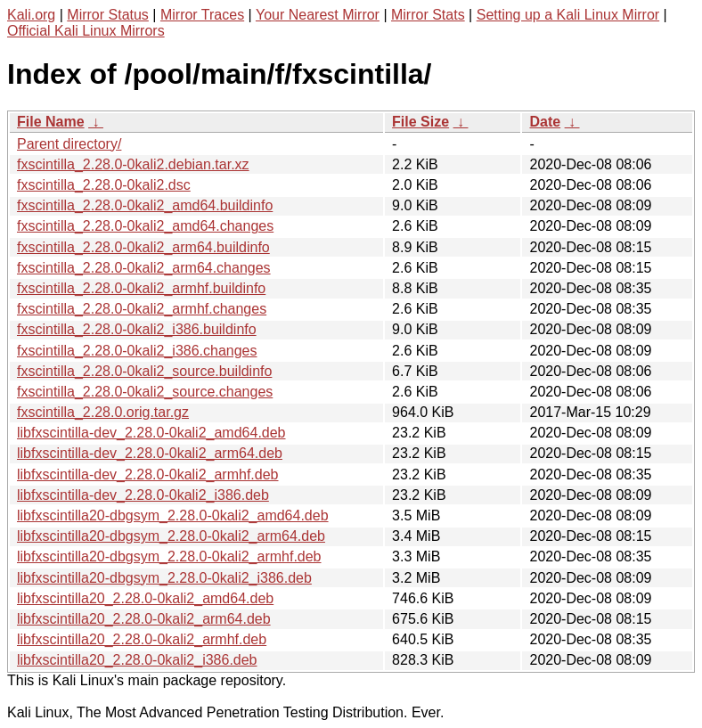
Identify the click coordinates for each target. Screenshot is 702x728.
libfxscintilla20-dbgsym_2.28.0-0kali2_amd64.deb (173, 515)
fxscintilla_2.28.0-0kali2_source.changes (145, 392)
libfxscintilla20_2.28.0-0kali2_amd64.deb (145, 598)
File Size (420, 122)
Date (545, 122)
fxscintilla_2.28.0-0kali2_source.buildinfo (144, 371)
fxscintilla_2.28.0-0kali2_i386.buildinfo (137, 329)
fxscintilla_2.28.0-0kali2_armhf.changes (142, 309)
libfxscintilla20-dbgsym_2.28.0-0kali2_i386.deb (164, 578)
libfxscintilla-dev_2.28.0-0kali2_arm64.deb (150, 453)
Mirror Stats (428, 15)
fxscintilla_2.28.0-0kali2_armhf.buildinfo (141, 288)
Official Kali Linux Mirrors (86, 31)
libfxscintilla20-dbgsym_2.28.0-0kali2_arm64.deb (171, 536)
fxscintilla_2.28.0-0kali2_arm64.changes (144, 268)
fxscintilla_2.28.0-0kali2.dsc (104, 185)
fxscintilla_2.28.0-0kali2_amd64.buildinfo (145, 205)
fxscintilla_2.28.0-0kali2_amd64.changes (145, 226)
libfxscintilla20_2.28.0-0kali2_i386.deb (137, 660)
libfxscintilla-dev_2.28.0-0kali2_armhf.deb (148, 474)
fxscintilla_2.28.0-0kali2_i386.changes (137, 351)
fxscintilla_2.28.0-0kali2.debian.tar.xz (133, 164)
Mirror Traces (202, 15)
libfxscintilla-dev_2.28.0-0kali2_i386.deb (143, 495)
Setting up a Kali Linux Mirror (568, 15)
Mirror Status (108, 15)
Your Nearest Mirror (318, 15)
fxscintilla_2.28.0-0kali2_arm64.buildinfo (143, 247)
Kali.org (31, 15)
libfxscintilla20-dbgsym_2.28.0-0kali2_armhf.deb (169, 556)
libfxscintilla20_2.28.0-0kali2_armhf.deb (142, 639)
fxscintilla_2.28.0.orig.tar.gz (103, 412)
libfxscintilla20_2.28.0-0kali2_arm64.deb (144, 619)
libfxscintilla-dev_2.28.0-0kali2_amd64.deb (151, 433)
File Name (51, 122)
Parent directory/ (69, 144)
